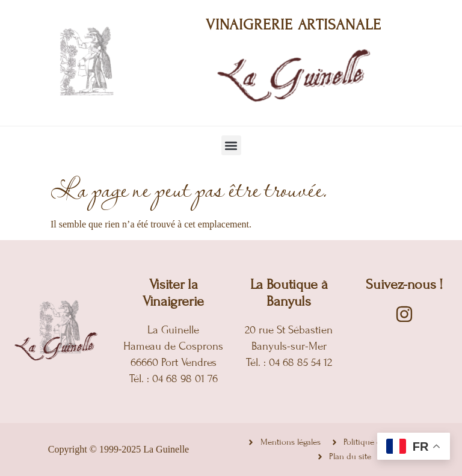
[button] (231, 145)
